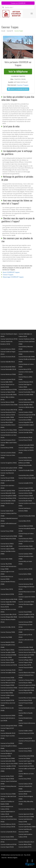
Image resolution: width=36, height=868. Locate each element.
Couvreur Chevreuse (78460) (8, 794)
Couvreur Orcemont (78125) (8, 357)
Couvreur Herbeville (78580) (8, 761)
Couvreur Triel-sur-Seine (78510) (27, 478)
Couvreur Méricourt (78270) (8, 683)
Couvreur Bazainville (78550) (8, 367)
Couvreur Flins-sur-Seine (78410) (27, 698)
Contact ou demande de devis (18, 89)
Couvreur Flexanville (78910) (8, 420)
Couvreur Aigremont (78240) (26, 814)
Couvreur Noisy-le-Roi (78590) (26, 756)
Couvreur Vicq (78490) (6, 637)
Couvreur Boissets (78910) (25, 539)
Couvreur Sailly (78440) (6, 546)
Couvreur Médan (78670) (25, 458)
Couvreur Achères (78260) (25, 493)
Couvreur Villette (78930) (25, 844)
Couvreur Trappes (23, 85)
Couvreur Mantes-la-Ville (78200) (9, 599)
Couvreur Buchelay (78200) (26, 546)
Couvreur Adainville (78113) (8, 362)
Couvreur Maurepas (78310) (26, 382)
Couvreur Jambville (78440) (26, 579)
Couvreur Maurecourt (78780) (26, 733)
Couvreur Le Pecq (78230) (7, 743)
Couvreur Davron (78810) (7, 544)
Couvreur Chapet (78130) (7, 847)
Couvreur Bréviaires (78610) (8, 349)
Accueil (3, 31)
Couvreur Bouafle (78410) (25, 501)
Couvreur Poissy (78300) (7, 531)
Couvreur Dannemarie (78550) (26, 402)
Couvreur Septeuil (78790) (7, 700)
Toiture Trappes (8, 275)
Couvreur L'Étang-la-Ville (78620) (9, 617)
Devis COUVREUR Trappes (11, 272)
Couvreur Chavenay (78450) (8, 632)
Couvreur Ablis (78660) (6, 559)
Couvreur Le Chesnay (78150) (26, 680)
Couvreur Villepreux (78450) (8, 751)
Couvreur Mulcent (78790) (7, 594)
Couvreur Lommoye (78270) (8, 827)
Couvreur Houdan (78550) (7, 837)
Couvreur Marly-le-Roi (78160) (8, 539)
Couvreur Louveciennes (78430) (9, 688)
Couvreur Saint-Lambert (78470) (9, 468)
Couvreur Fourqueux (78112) (8, 440)
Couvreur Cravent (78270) (25, 738)
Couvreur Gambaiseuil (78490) (8, 655)
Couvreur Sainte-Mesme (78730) (9, 339)
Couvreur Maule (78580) (7, 693)
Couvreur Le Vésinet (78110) (8, 379)
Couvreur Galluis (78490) (25, 400)
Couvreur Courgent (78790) (26, 488)
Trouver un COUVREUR (18, 3)
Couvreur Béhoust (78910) (25, 389)
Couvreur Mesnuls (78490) (25, 693)
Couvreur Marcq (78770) (25, 369)
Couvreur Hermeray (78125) (26, 584)
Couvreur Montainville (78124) (8, 470)
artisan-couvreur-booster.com (14, 855)
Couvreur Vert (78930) (24, 758)
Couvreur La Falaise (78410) (8, 392)
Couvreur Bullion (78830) (25, 657)
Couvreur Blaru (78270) (24, 521)
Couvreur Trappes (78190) (25, 662)
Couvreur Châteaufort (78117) (26, 842)
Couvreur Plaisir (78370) (7, 589)
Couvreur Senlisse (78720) (25, 784)
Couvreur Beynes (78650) (25, 683)
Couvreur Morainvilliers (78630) (27, 491)
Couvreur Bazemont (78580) (8, 715)
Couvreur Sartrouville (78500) (26, 445)
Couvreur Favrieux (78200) (7, 678)
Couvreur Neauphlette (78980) (8, 496)
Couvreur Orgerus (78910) (7, 650)
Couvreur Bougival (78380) (7, 685)
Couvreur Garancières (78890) (26, 650)
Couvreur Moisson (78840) (7, 402)
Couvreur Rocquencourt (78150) (27, 685)
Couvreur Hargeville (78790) (26, 422)
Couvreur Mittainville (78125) (8, 733)
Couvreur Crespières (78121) (8, 680)
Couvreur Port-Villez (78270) (8, 627)
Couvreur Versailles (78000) (8, 652)
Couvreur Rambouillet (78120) (8, 369)
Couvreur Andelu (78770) (25, 847)
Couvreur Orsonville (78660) (26, 395)
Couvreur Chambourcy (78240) (26, 339)
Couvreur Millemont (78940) (26, 526)
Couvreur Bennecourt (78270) (26, 498)
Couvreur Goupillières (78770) (26, 614)
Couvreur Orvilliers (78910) (25, 731)
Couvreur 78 (10, 31)
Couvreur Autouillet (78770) (26, 483)
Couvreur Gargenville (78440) (8, 602)
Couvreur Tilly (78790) (6, 564)
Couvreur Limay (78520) (25, 779)
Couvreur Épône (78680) (25, 574)
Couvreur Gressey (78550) (25, 622)
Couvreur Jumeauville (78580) (26, 602)
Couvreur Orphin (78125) (7, 511)
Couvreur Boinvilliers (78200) (8, 501)
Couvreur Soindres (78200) (26, 412)
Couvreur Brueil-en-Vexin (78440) (9, 405)
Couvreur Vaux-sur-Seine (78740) (27, 652)
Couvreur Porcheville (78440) (26, 470)
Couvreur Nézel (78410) (7, 422)
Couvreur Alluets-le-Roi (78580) (27, 673)
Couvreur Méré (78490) (6, 817)
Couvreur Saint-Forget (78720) (26, 761)
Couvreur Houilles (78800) (7, 417)
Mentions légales (13, 858)
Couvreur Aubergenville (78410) (9, 726)
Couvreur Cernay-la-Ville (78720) (9, 410)
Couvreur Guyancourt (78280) (26, 655)
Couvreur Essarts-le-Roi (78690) (9, 536)
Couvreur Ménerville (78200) (8, 493)
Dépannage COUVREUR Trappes (13, 277)
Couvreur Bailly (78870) (6, 382)
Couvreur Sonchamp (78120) (8, 670)
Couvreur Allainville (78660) (25, 405)
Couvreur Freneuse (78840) (26, 496)
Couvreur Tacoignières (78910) (8, 463)
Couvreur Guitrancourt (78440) (26, 688)
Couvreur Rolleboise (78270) (8, 824)
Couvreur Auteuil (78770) (25, 748)
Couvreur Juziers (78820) (25, 764)
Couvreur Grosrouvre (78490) (26, 817)
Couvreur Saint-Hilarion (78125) (27, 809)
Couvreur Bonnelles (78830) (26, 647)
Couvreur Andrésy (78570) (25, 569)
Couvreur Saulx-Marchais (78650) (27, 827)
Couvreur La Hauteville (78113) (8, 832)
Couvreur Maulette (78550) (7, 642)
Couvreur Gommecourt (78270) (9, 665)
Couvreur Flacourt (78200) (7, 478)
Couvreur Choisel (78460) (25, 612)
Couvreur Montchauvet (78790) (9, 389)
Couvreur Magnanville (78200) (26, 690)
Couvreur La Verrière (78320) (8, 453)
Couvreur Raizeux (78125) (25, 700)
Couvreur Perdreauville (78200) (27, 516)
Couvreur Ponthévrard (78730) (8, 844)
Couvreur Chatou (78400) (7, 660)
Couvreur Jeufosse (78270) (8, 415)
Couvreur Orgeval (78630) (7, 779)
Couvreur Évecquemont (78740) (27, 415)
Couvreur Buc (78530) (6, 657)
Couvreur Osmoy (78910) (25, 751)
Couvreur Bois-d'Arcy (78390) (26, 475)
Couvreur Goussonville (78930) (8, 395)
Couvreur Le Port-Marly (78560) (9, 430)
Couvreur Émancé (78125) (25, 440)
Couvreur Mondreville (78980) (26, 617)
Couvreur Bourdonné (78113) (8, 412)
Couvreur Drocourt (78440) (7, 690)
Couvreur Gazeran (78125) (25, 417)
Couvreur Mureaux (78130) (25, 437)
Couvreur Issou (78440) (25, 824)
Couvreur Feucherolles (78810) (27, 392)
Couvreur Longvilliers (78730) (8, 766)
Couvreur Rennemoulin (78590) (27, 357)
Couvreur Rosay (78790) (7, 448)
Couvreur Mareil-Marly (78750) (8, 498)
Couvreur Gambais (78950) (25, 554)
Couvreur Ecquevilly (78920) (8, 491)
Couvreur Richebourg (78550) (26, 430)
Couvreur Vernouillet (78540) (8, 673)
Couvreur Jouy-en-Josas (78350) (9, 764)
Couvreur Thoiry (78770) (25, 665)
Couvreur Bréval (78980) (25, 420)
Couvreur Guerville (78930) (25, 432)
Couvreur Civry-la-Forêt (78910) (9, 432)
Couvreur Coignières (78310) (26, 448)
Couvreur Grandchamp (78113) (27, 549)
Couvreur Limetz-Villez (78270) (8, 614)
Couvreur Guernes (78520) (7, 662)
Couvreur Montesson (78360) (8, 374)
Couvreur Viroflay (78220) (7, 776)
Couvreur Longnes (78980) (7, 549)
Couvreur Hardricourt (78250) (26, 766)
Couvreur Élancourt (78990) (8, 758)
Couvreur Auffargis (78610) (26, 660)
